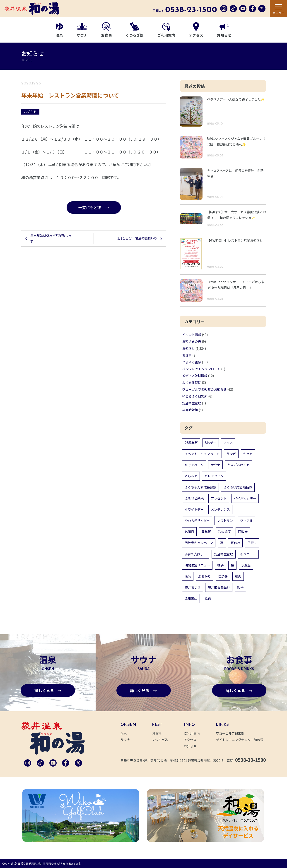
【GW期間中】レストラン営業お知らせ (235, 240)
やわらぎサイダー (197, 520)
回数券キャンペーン (199, 543)
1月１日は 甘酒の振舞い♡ (137, 238)
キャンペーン (194, 465)
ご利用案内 (166, 30)
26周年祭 (191, 443)
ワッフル (246, 520)
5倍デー (211, 443)
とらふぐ (191, 476)
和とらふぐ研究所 (195, 396)
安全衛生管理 (192, 403)
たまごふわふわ (239, 465)
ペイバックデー (245, 498)
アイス (228, 443)
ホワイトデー (194, 509)
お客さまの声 (192, 341)
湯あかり (205, 576)
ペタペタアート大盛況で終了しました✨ (236, 99)
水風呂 (246, 565)
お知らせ (224, 31)
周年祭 (206, 532)
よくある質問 (192, 382)
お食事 (106, 30)
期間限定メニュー (197, 565)
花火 (238, 576)
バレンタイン (214, 476)
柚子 (220, 565)
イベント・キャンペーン (202, 454)
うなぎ (231, 454)
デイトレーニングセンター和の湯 (242, 740)
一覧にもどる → (94, 207)
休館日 (189, 532)
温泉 (59, 30)
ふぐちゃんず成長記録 (200, 487)
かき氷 (248, 454)
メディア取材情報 (195, 376)
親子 (240, 587)
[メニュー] (278, 9)
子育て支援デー (196, 554)
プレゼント (219, 498)
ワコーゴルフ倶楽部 (233, 733)
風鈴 (208, 598)
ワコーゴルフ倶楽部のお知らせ (204, 389)
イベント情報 (192, 335)
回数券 (243, 532)
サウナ (82, 30)
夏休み (235, 543)
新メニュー (248, 554)
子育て (252, 543)
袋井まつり (193, 587)
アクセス (196, 30)
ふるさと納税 (194, 498)
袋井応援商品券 (219, 587)
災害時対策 (190, 410)
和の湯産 (224, 532)
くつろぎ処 (135, 30)
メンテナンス (220, 509)
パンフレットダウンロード (201, 369)
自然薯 (223, 576)
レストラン (225, 520)
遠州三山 (191, 598)
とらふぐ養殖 (192, 362)
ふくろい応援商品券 (238, 487)
